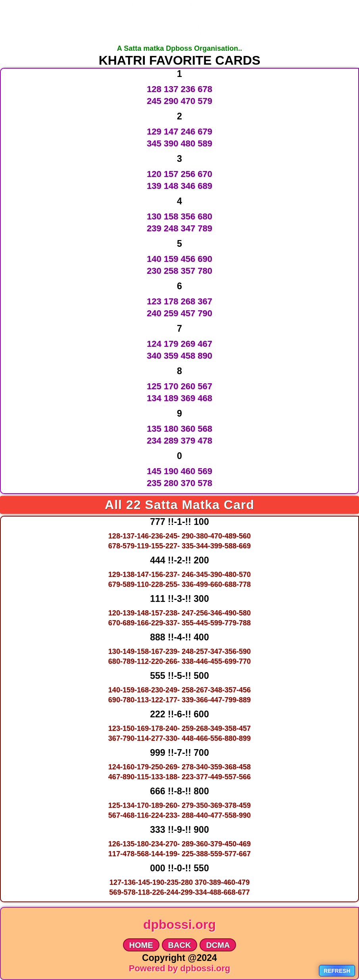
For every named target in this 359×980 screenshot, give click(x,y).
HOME (141, 945)
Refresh (337, 971)
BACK (180, 945)
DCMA (218, 945)
